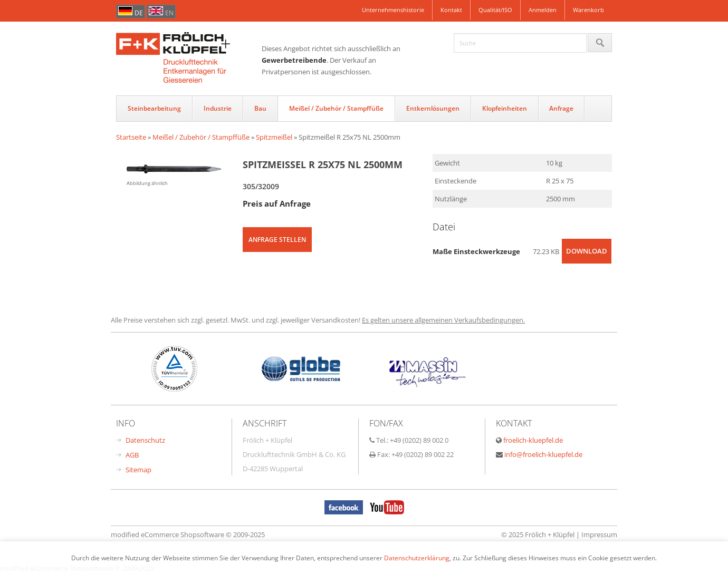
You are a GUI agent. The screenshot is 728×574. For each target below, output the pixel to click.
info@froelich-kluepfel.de (543, 454)
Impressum (599, 534)
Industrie (218, 108)
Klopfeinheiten (505, 108)
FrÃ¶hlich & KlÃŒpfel (189, 59)
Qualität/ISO (495, 10)
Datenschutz (145, 440)
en (169, 13)
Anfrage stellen (277, 240)
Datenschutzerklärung (417, 558)
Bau (260, 108)
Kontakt (451, 10)
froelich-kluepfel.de (533, 440)
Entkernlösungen (433, 108)
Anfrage (561, 108)
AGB (132, 455)
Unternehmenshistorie (393, 10)
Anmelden (543, 10)
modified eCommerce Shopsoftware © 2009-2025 (188, 534)
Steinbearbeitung (154, 108)
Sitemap (138, 470)
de (139, 13)
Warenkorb (588, 10)
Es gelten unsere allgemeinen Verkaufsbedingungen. (443, 320)
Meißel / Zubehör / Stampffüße (336, 108)
